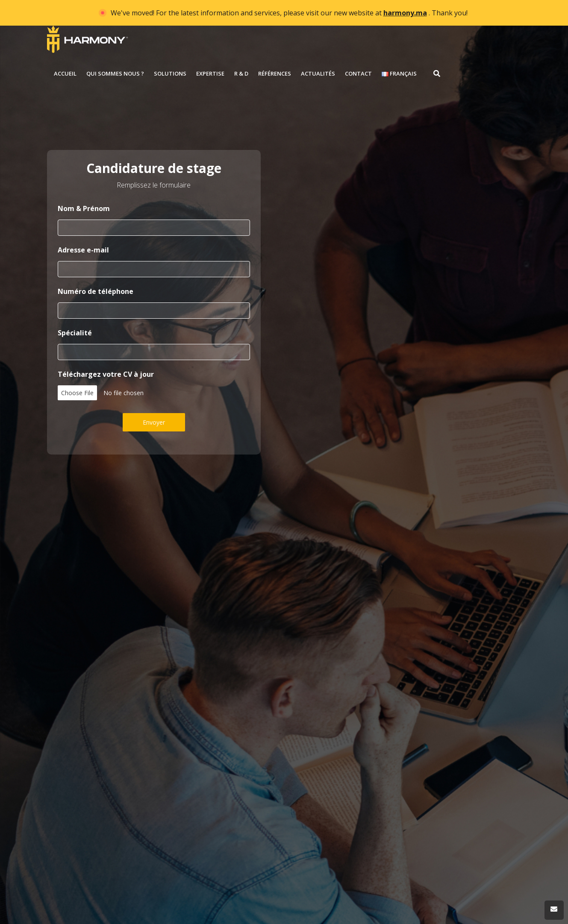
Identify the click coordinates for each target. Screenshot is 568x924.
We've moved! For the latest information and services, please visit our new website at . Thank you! (289, 13)
